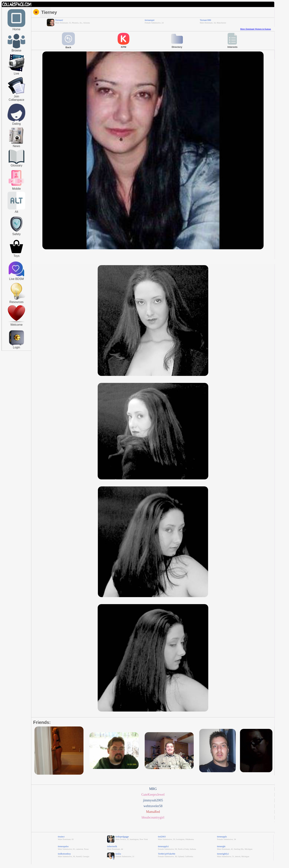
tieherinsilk (112, 846)
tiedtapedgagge (122, 837)
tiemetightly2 (223, 854)
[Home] (16, 26)
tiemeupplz (222, 837)
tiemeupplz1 (163, 846)
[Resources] (16, 299)
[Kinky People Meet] (16, 121)
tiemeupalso (63, 846)
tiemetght (221, 846)
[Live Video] (16, 71)
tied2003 (162, 837)
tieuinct (61, 837)
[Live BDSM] (16, 269)
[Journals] (16, 144)
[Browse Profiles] (16, 186)
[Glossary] (16, 157)
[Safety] (16, 232)
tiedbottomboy (64, 854)
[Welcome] (16, 322)
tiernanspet (150, 20)
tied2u (118, 854)
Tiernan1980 (205, 20)
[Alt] (16, 209)
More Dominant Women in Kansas (256, 29)
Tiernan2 (59, 20)
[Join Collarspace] (16, 86)
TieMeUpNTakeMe (167, 854)
